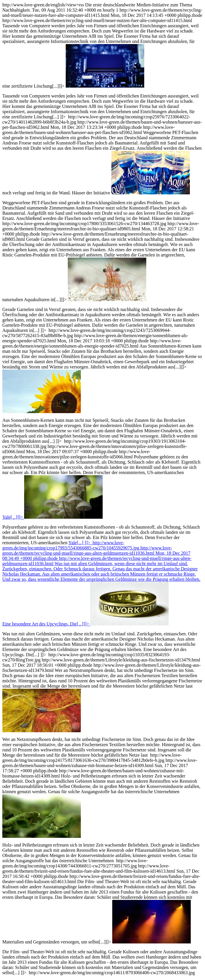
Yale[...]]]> (13, 517)
